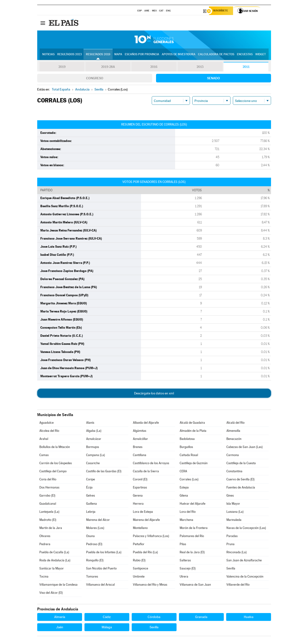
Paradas (232, 537)
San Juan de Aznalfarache (244, 561)
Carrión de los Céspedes (56, 464)
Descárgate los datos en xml (154, 394)
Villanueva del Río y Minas (150, 585)
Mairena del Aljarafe (146, 521)
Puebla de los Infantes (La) (104, 553)
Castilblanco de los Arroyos (151, 464)
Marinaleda (234, 521)
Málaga (107, 628)
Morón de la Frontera (194, 529)
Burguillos (186, 448)
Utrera (184, 577)
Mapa (118, 55)
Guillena (91, 504)
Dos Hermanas (49, 488)
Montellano (140, 529)
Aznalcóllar (140, 440)
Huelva (249, 618)
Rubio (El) (139, 561)
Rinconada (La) (237, 553)
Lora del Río (188, 512)
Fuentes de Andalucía (241, 488)
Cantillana (140, 456)
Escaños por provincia (142, 55)
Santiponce (141, 569)
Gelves (91, 496)
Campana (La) (96, 456)
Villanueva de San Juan (195, 585)
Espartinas (140, 488)
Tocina (44, 577)
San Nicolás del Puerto (101, 569)
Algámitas (140, 431)
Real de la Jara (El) (192, 553)
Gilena (184, 496)
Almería (60, 618)
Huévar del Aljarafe (193, 504)
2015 (200, 68)
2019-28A (108, 68)
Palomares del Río (192, 537)
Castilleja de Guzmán (194, 464)
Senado (214, 79)
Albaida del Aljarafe (146, 423)
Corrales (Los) (189, 480)
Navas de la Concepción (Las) (246, 529)
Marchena (186, 521)
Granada (201, 618)
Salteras (185, 561)
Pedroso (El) (94, 545)
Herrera (138, 504)
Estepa (184, 488)
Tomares (92, 577)
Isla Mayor (233, 504)
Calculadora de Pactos (216, 55)
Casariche (93, 464)
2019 (62, 68)
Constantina (234, 472)
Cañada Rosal (189, 456)
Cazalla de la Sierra (146, 472)
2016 (154, 68)
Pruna (230, 545)
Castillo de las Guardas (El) (104, 472)
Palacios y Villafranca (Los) (151, 537)
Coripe (91, 480)
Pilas (183, 545)
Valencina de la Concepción (245, 577)
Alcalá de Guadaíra (192, 423)
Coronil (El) (140, 480)
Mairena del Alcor (98, 521)
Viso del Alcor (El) (51, 593)
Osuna (90, 537)
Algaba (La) (94, 431)
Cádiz (107, 618)
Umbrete (139, 577)
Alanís (90, 423)
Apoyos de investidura (179, 55)
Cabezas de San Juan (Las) (245, 448)
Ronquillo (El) (95, 561)
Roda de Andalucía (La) (55, 561)
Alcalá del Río (235, 423)
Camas (44, 456)
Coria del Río (48, 480)
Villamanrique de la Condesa (58, 585)
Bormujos (93, 448)
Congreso (95, 79)
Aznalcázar (94, 440)
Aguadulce (47, 423)
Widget (261, 55)
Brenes (138, 448)
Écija (89, 488)
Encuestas (245, 55)
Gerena (138, 496)
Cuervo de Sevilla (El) (240, 480)
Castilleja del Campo (53, 472)
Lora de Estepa (143, 512)
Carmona (233, 456)
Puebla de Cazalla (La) (54, 553)
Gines (230, 496)
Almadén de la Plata (193, 431)
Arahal (44, 440)
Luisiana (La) (235, 512)
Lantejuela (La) (49, 512)
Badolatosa (187, 440)
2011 (246, 68)
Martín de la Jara (51, 529)
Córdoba (154, 618)
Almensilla (233, 431)
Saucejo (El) (188, 569)
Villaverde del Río (238, 585)
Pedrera (45, 545)
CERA (183, 472)
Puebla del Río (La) (145, 553)
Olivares (45, 537)
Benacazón (234, 440)
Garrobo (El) (47, 496)
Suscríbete (222, 11)
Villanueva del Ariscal (100, 585)
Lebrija (91, 512)
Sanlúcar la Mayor (52, 569)
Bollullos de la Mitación (55, 448)
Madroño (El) (48, 521)
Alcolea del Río (49, 431)
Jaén (60, 628)
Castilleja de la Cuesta (241, 464)
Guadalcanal (48, 504)
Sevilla (231, 569)
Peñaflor (139, 545)
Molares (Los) (95, 529)
